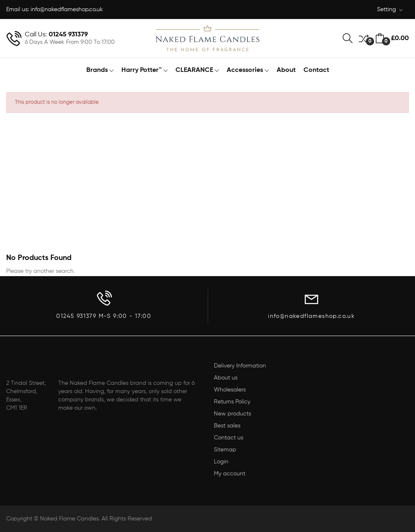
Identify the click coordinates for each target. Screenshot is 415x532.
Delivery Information (240, 366)
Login (221, 462)
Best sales (227, 426)
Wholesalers (230, 390)
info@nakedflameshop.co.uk (67, 10)
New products (232, 414)
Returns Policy (232, 402)
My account (230, 474)
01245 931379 (68, 35)
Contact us (229, 438)
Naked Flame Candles (69, 519)
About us (226, 378)
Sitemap (225, 450)
